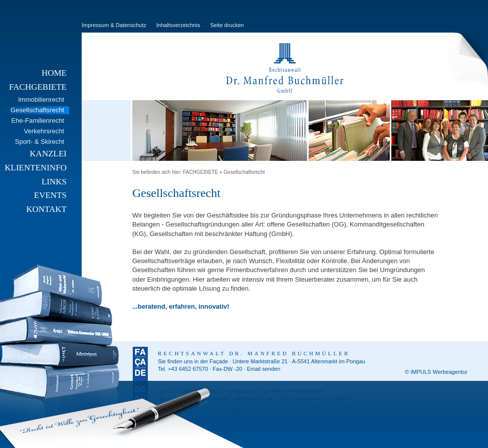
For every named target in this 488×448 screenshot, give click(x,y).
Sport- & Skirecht (40, 142)
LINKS (54, 182)
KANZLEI (48, 154)
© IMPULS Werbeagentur (436, 372)
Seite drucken (227, 25)
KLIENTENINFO (36, 168)
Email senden (264, 369)
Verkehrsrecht (44, 131)
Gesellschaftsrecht (244, 172)
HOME (54, 73)
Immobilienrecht (41, 99)
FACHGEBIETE (38, 87)
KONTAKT (46, 209)
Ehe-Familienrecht (38, 121)
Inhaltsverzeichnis (178, 25)
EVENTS (50, 195)
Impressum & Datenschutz (114, 25)
